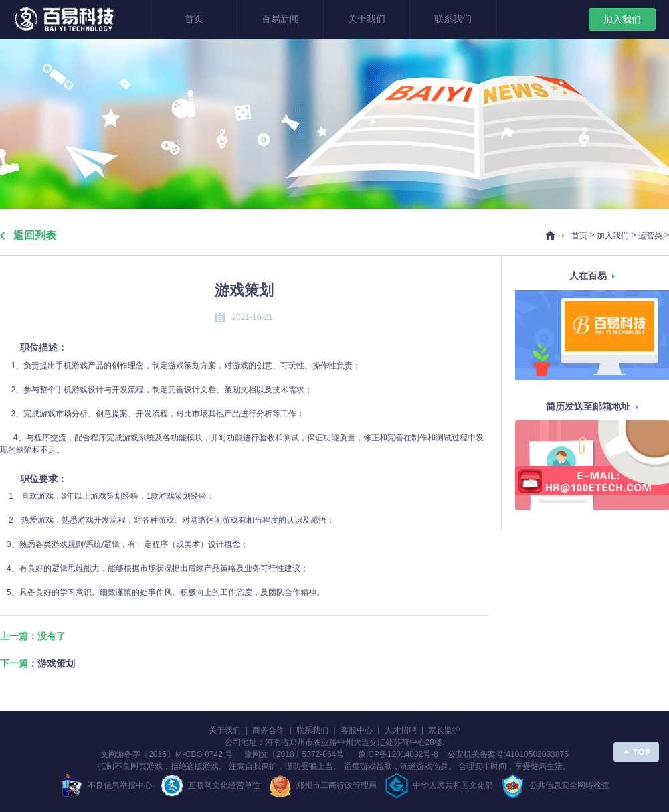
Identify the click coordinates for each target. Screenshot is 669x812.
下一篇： (37, 663)
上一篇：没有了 (33, 636)
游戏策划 (56, 663)
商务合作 (268, 730)
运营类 (650, 236)
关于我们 (367, 19)
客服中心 (357, 730)
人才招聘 (401, 730)
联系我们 (453, 19)
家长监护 (444, 730)
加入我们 (622, 19)
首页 (194, 19)
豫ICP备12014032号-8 (401, 754)
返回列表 (35, 235)
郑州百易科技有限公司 (66, 20)
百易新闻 (280, 19)
